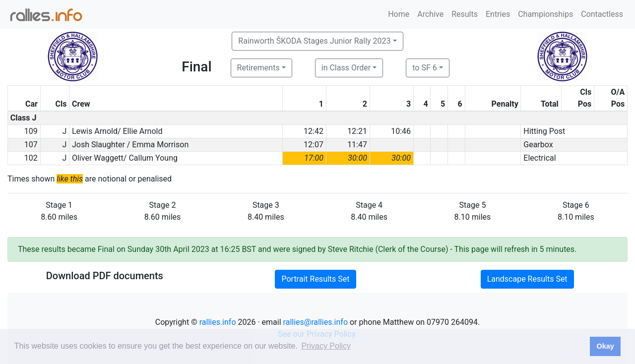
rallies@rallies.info (316, 322)
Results (465, 14)
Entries (498, 14)
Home (399, 14)
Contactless (602, 14)
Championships (545, 14)
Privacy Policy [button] (326, 346)
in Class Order (346, 68)
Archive (430, 14)
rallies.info (218, 322)
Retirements (258, 68)
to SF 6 (424, 68)
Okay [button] (605, 346)
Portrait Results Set (315, 279)
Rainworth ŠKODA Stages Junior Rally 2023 (314, 41)
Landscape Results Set (527, 279)
